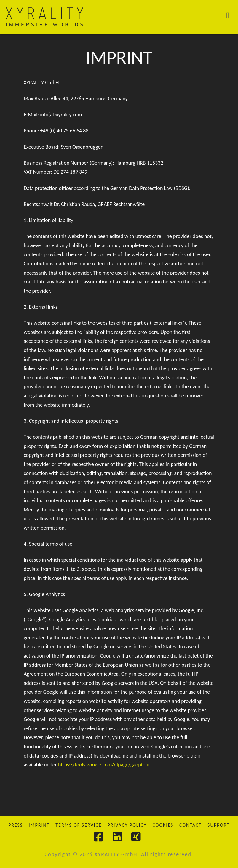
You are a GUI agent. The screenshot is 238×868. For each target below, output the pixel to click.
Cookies (163, 825)
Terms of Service (79, 825)
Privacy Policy (127, 825)
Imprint (39, 825)
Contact (190, 825)
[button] (231, 15)
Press (16, 825)
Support (219, 825)
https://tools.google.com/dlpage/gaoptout (104, 765)
